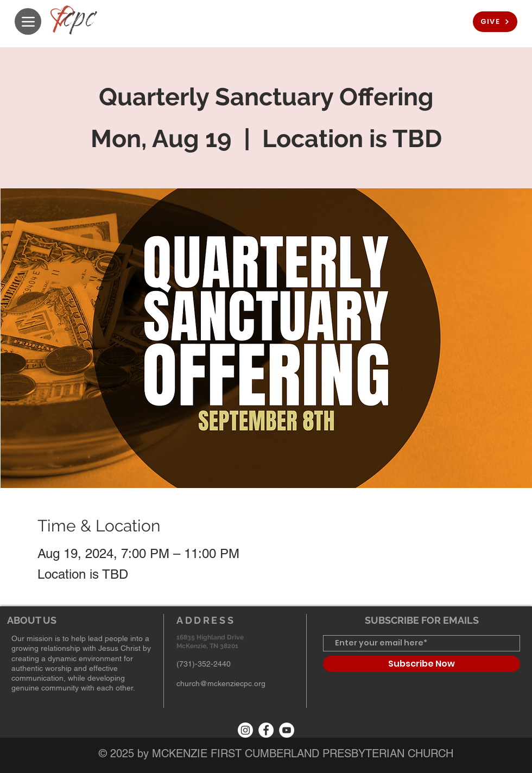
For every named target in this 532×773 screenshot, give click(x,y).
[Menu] (28, 21)
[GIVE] (495, 22)
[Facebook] (266, 730)
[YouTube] (287, 730)
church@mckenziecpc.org (221, 683)
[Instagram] (245, 730)
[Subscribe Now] (422, 664)
